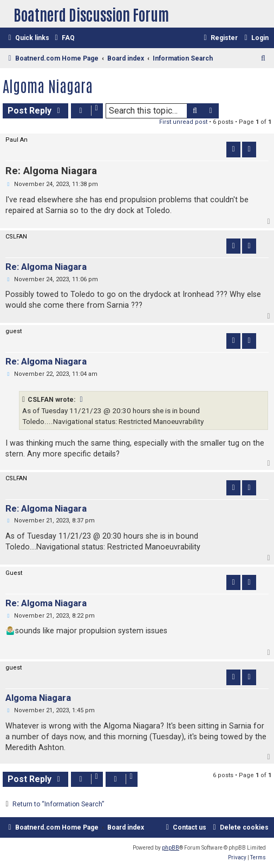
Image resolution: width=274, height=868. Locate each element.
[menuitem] (63, 38)
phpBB (171, 848)
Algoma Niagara (48, 85)
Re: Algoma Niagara (51, 171)
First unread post (183, 122)
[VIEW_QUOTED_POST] (82, 400)
